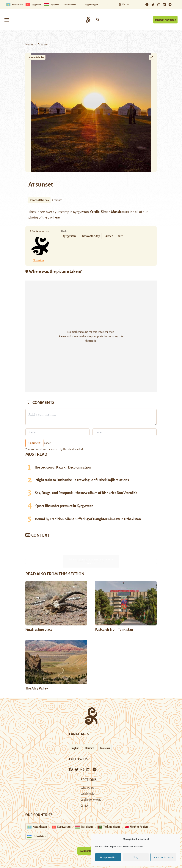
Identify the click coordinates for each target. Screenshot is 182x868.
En (122, 5)
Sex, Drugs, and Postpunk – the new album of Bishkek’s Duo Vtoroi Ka (86, 493)
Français (105, 748)
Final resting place (39, 630)
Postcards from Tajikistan (114, 630)
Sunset (109, 236)
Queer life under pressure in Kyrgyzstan (64, 506)
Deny (136, 857)
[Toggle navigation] (7, 20)
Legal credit (87, 794)
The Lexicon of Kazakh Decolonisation (63, 467)
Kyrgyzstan (69, 236)
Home (29, 44)
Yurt (120, 236)
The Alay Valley (37, 688)
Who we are (87, 788)
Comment (34, 443)
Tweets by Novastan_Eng (91, 561)
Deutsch (90, 748)
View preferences (163, 857)
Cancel (48, 443)
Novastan (38, 260)
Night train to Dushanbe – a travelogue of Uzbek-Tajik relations (82, 480)
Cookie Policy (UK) (91, 800)
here (56, 217)
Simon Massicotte (114, 212)
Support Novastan (165, 20)
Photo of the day (37, 57)
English (75, 748)
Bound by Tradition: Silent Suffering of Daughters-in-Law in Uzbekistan (88, 519)
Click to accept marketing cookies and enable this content (91, 561)
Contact (85, 806)
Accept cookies (108, 857)
